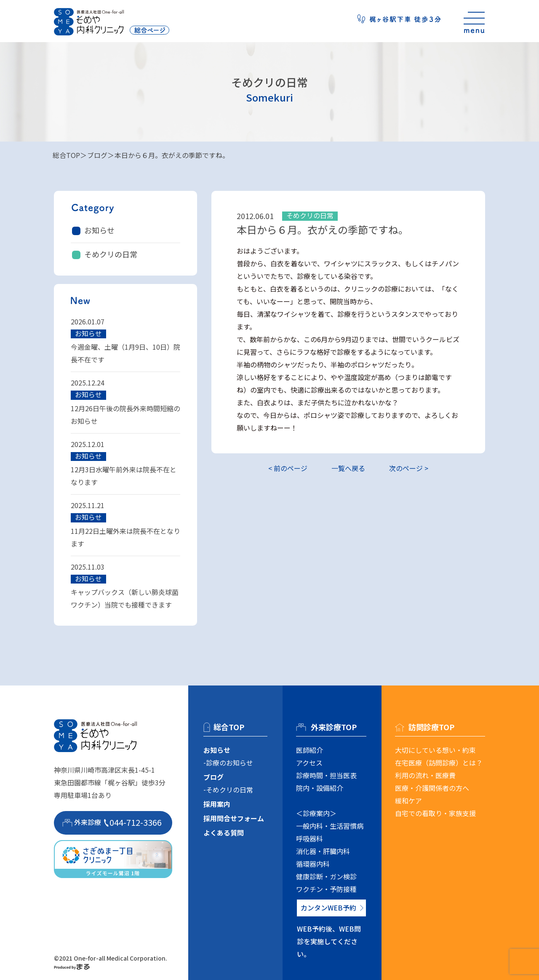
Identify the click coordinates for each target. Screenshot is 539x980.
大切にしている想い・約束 (435, 750)
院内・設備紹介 (320, 788)
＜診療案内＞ (316, 813)
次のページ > (409, 468)
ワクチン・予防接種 (326, 889)
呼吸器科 (310, 838)
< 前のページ (288, 468)
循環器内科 (313, 864)
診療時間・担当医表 (326, 775)
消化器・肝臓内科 (323, 851)
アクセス (309, 763)
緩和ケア (408, 801)
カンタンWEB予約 (328, 908)
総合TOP (66, 155)
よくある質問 (224, 833)
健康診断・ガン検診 (326, 876)
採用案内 (217, 804)
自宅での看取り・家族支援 (435, 813)
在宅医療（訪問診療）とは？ (439, 763)
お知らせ (99, 230)
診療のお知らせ (229, 763)
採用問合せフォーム (234, 818)
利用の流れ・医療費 (425, 775)
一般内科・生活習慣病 (330, 826)
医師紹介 (310, 750)
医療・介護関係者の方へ (432, 788)
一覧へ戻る (348, 468)
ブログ (97, 155)
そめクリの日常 (111, 254)
